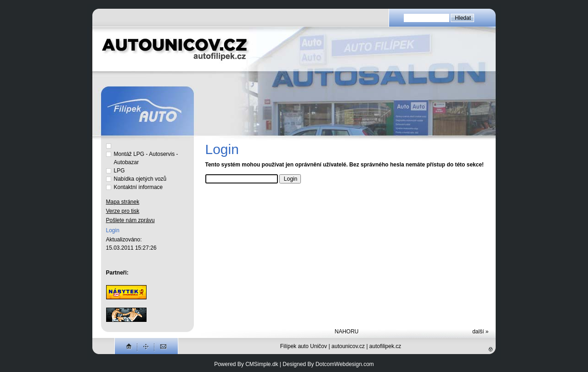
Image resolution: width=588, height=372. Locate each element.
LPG (120, 171)
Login (113, 230)
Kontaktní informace (139, 187)
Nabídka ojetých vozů (140, 179)
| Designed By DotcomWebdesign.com (327, 364)
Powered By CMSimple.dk (246, 364)
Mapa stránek (123, 202)
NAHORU (346, 332)
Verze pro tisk (123, 211)
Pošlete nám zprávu (130, 220)
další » (480, 332)
